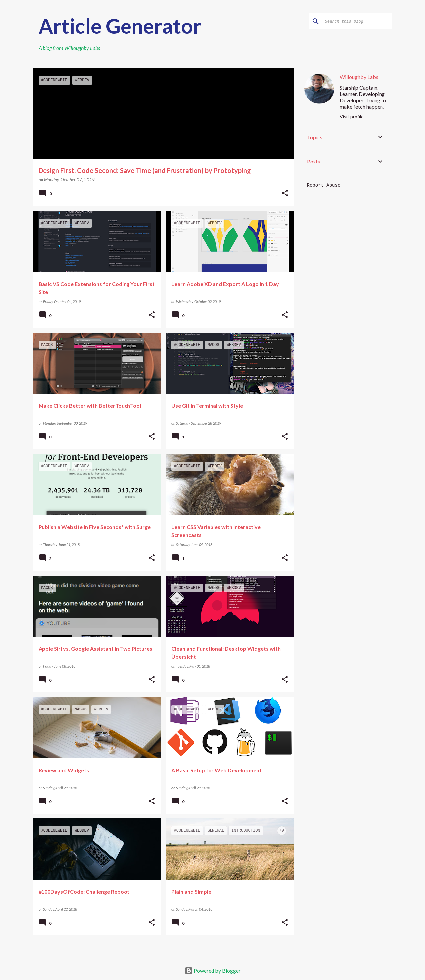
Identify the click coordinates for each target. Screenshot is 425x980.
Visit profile (352, 116)
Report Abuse (324, 185)
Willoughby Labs (82, 48)
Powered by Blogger (213, 971)
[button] (285, 194)
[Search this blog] (357, 21)
